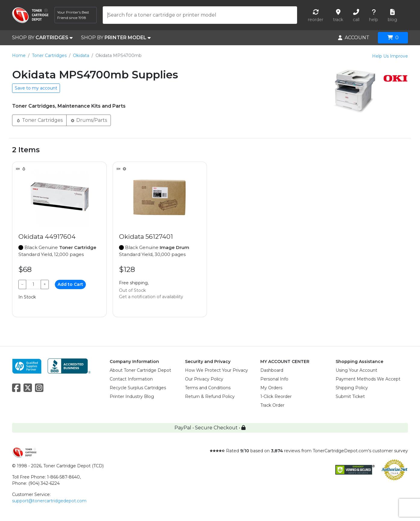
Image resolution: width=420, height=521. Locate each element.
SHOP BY (42, 38)
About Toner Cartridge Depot (140, 370)
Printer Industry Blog (132, 396)
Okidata (81, 55)
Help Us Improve (390, 56)
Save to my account (36, 88)
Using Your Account (356, 370)
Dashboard (272, 370)
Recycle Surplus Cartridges (138, 388)
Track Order (272, 405)
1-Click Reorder (276, 396)
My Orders (271, 388)
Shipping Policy (352, 388)
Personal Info (274, 379)
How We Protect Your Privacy (216, 370)
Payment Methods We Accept (368, 379)
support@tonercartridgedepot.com (49, 501)
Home (19, 55)
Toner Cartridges (49, 55)
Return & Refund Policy (210, 396)
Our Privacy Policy (204, 379)
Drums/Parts (89, 120)
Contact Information (131, 379)
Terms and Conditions (208, 388)
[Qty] (33, 284)
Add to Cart (70, 284)
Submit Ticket (350, 396)
